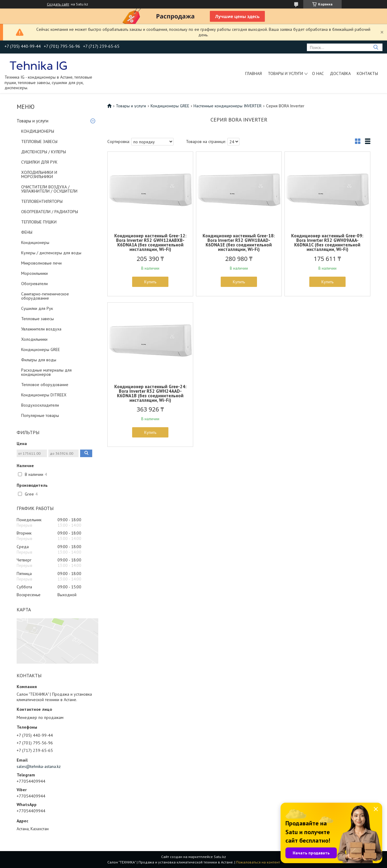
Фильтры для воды (39, 360)
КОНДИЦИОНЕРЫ (38, 131)
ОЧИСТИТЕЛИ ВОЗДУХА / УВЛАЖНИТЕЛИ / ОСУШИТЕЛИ (49, 189)
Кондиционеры (35, 242)
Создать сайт (58, 4)
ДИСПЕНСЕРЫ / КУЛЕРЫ (44, 152)
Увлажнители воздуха (41, 329)
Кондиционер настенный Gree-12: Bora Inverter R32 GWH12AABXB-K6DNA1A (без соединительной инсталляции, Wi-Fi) (150, 242)
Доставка (340, 73)
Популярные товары (40, 415)
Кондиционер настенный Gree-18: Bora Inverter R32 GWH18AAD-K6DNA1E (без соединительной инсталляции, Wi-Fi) (239, 242)
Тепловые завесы (37, 319)
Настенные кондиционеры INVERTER (228, 106)
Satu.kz (220, 857)
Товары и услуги (285, 73)
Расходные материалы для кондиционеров (46, 372)
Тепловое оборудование (45, 385)
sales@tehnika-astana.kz (39, 766)
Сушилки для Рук (37, 308)
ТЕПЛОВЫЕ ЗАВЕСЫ (39, 141)
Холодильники (34, 339)
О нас (318, 73)
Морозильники (34, 273)
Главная (254, 73)
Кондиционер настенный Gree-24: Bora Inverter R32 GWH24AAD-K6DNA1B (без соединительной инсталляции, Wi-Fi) (150, 393)
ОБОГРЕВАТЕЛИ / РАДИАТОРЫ (50, 212)
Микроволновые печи (41, 263)
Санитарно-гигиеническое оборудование (45, 296)
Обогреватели (34, 284)
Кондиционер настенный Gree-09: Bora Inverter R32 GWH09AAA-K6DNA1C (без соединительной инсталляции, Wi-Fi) (327, 242)
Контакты (367, 73)
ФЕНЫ (27, 232)
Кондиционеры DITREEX (44, 395)
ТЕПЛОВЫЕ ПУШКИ (39, 222)
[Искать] (376, 47)
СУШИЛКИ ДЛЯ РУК (39, 162)
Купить (150, 282)
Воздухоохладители (40, 405)
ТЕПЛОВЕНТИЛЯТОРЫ (42, 201)
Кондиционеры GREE (41, 349)
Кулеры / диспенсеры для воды (51, 253)
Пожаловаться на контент (258, 862)
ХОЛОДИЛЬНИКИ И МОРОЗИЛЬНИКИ (39, 174)
